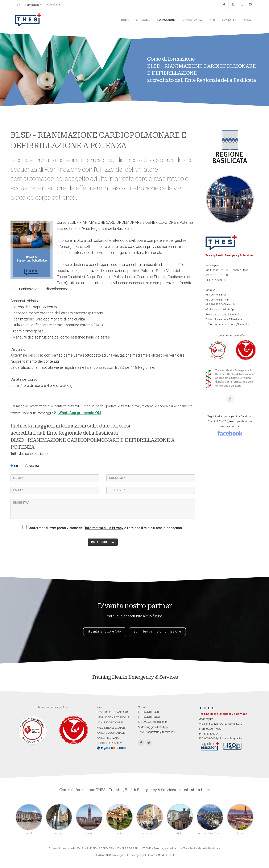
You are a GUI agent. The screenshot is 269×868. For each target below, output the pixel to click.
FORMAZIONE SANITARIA (113, 712)
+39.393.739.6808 (216, 304)
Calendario (54, 5)
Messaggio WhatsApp (221, 309)
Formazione (34, 5)
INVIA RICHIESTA (103, 542)
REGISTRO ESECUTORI (111, 728)
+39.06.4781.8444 (216, 300)
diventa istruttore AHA (105, 631)
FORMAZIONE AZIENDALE (113, 717)
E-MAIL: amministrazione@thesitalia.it (228, 324)
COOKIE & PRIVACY (109, 743)
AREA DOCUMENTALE (111, 733)
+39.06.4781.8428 (216, 295)
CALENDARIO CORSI (110, 722)
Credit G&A (166, 855)
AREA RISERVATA (108, 738)
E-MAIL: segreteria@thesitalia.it (224, 314)
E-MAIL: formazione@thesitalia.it (225, 319)
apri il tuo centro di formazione (157, 631)
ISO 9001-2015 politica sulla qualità (220, 738)
